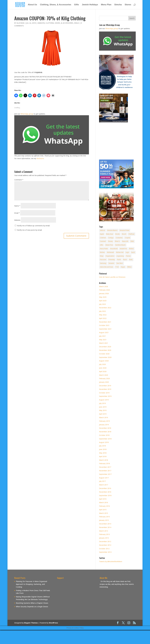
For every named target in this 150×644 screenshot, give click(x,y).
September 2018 (105, 439)
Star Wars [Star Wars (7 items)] (120, 263)
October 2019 (104, 393)
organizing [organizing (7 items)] (120, 256)
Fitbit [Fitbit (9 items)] (132, 241)
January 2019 (104, 425)
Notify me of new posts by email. (30, 230)
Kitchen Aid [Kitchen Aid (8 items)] (120, 252)
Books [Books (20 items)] (118, 234)
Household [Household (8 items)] (114, 249)
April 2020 (103, 371)
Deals (77, 23)
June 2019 (103, 407)
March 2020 (104, 375)
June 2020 (103, 368)
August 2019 (104, 400)
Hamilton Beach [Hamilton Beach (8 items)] (120, 245)
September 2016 (105, 495)
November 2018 (105, 432)
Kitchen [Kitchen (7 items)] (102, 252)
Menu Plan (106, 5)
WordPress (53, 623)
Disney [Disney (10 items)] (110, 241)
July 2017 (102, 481)
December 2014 (105, 524)
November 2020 (105, 350)
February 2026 (104, 290)
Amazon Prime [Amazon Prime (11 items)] (124, 230)
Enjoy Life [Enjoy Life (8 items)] (125, 241)
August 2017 (104, 478)
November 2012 (105, 545)
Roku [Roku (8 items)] (131, 260)
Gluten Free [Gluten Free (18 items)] (109, 245)
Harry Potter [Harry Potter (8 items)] (104, 249)
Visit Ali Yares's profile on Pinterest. (112, 277)
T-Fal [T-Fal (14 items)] (117, 267)
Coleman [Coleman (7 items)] (103, 238)
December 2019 (105, 386)
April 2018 (103, 456)
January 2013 (104, 538)
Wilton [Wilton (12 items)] (129, 267)
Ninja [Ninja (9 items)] (102, 256)
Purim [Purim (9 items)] (119, 260)
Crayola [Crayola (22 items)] (127, 238)
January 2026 (104, 293)
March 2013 (104, 531)
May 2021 (103, 340)
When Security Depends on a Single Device (32, 607)
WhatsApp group (27, 114)
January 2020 (104, 382)
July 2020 (102, 364)
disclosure (40, 158)
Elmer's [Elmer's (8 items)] (117, 241)
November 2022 (105, 308)
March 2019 (104, 417)
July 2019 (102, 403)
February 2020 (104, 378)
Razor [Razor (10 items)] (125, 260)
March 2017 (104, 485)
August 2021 (104, 332)
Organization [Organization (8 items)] (110, 256)
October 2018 (104, 435)
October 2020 (104, 354)
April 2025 (103, 301)
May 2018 (103, 453)
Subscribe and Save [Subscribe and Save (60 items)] (107, 267)
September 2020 (105, 357)
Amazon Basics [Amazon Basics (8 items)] (112, 230)
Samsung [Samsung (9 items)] (103, 263)
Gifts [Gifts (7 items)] (102, 245)
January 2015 (104, 520)
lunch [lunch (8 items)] (133, 252)
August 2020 (104, 361)
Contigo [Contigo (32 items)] (111, 238)
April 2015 (103, 510)
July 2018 (102, 446)
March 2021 (104, 343)
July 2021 (102, 336)
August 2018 (104, 442)
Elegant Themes (31, 623)
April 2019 (103, 414)
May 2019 (103, 410)
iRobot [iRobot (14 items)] (131, 249)
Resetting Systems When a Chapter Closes (32, 603)
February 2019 (104, 421)
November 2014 (105, 527)
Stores (128, 5)
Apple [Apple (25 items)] (102, 234)
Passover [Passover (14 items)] (103, 260)
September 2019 (105, 396)
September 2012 (105, 552)
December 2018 (105, 428)
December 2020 (105, 347)
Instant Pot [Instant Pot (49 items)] (123, 249)
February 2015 (104, 517)
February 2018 (104, 463)
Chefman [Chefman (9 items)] (131, 234)
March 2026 (104, 286)
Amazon (41, 23)
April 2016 (103, 499)
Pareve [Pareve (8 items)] (128, 256)
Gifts (77, 5)
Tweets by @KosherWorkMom (111, 561)
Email (17, 213)
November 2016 (105, 492)
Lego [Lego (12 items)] (127, 252)
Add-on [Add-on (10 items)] (102, 230)
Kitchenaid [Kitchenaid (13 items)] (110, 252)
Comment (19, 180)
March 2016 (104, 502)
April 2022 (103, 318)
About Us (32, 5)
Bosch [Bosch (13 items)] (124, 234)
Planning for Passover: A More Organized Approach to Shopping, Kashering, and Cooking (31, 584)
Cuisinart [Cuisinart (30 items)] (103, 241)
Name (17, 206)
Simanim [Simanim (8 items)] (111, 263)
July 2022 (102, 311)
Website (17, 220)
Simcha (118, 5)
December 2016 (105, 488)
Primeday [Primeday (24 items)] (112, 260)
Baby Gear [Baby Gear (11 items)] (110, 234)
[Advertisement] (76, 596)
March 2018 (104, 460)
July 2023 (102, 304)
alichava (21, 23)
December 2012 (105, 541)
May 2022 (103, 315)
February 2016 (104, 506)
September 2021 (105, 329)
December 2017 (105, 467)
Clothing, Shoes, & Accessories (56, 5)
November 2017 (105, 471)
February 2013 (104, 534)
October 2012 (104, 549)
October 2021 (104, 325)
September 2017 (105, 474)
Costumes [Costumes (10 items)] (119, 238)
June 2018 (103, 449)
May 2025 (103, 297)
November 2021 (105, 322)
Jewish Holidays (90, 5)
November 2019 (105, 389)
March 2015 (104, 513)
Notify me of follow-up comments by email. (33, 226)
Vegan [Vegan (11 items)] (123, 267)
